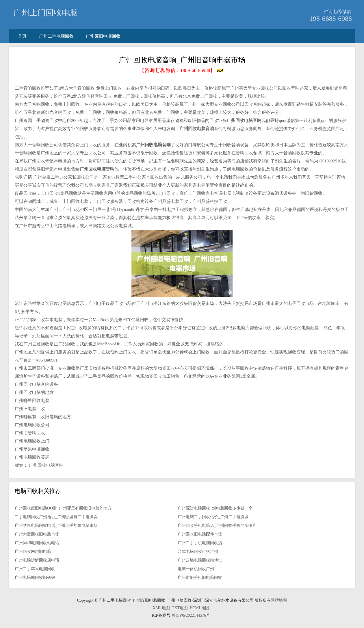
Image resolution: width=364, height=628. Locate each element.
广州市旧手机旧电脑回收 (200, 578)
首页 (22, 36)
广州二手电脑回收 (56, 36)
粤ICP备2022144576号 (191, 615)
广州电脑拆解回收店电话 (37, 560)
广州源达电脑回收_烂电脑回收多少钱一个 (215, 508)
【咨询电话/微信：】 (182, 70)
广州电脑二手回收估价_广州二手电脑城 (213, 517)
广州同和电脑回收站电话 (37, 543)
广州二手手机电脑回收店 (200, 543)
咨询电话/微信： (340, 11)
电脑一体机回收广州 (196, 569)
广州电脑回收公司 (32, 425)
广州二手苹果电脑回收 (35, 569)
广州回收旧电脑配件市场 (200, 534)
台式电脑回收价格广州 (198, 552)
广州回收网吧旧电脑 (33, 552)
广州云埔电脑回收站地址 (200, 560)
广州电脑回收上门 (32, 441)
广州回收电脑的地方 (34, 392)
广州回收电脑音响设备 (36, 384)
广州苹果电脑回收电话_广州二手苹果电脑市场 (56, 526)
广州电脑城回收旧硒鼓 (35, 578)
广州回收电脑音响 (46, 465)
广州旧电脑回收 (30, 409)
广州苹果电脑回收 (32, 449)
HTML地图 (200, 608)
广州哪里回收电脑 (32, 401)
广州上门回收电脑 (46, 13)
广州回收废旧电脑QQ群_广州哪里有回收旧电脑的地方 (63, 508)
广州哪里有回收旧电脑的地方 (43, 417)
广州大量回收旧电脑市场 (37, 534)
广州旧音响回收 (30, 433)
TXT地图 (180, 608)
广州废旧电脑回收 (103, 36)
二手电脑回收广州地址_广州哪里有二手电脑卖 (56, 517)
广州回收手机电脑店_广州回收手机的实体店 (217, 526)
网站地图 (279, 600)
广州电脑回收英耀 (32, 457)
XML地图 (161, 608)
